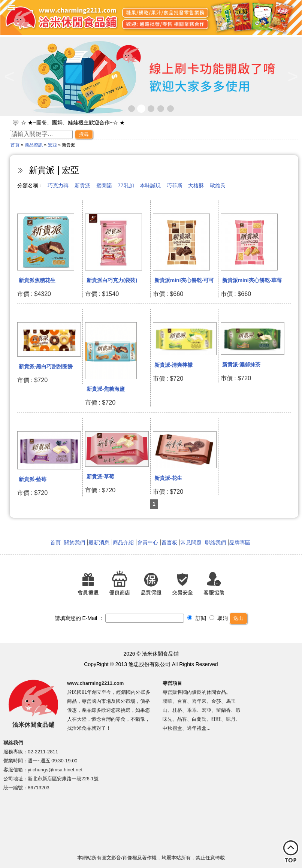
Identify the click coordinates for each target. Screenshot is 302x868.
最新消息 (99, 542)
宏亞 (52, 145)
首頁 (15, 145)
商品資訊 (34, 145)
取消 (219, 618)
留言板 (169, 542)
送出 (238, 618)
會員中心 (148, 542)
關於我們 (75, 542)
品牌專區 (240, 542)
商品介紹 (123, 542)
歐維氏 (218, 185)
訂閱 (197, 618)
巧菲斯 (175, 185)
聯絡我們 (215, 542)
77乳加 (126, 185)
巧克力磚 (58, 185)
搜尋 (84, 134)
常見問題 (191, 542)
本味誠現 (150, 185)
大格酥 (196, 185)
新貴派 (82, 185)
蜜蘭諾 (104, 185)
